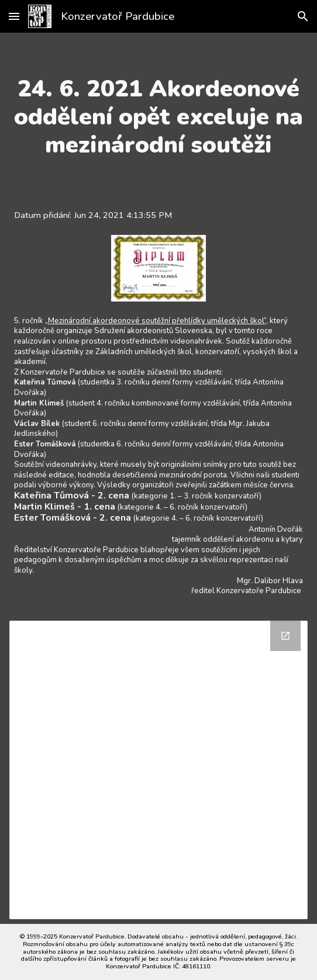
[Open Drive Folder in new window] (285, 636)
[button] (14, 16)
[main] (159, 117)
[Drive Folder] (159, 770)
